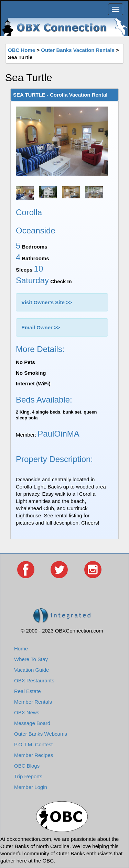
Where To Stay (31, 659)
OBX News (27, 712)
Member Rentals (33, 702)
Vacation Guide (31, 670)
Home (21, 649)
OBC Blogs (27, 766)
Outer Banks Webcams (41, 734)
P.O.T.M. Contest (33, 744)
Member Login (31, 787)
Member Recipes (34, 755)
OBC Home (21, 50)
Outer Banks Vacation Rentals (78, 50)
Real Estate (28, 691)
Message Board (32, 723)
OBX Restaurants (34, 680)
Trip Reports (28, 776)
